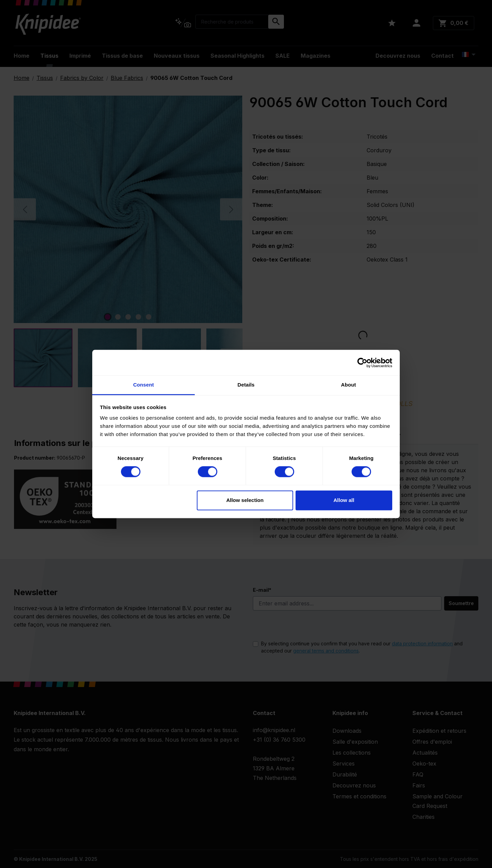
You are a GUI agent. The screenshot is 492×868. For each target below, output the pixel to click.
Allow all (344, 500)
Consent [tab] (144, 385)
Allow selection (245, 500)
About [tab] (348, 385)
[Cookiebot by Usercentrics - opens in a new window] (362, 363)
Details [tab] (246, 385)
